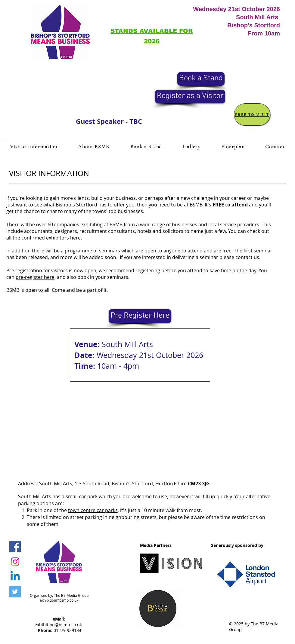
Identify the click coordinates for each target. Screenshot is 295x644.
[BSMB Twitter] (15, 592)
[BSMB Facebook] (15, 547)
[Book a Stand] (201, 79)
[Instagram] (15, 562)
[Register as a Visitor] (190, 97)
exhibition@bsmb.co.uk (59, 600)
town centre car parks (93, 510)
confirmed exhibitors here (51, 238)
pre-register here (35, 277)
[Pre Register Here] (140, 316)
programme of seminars (92, 251)
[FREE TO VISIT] (252, 114)
